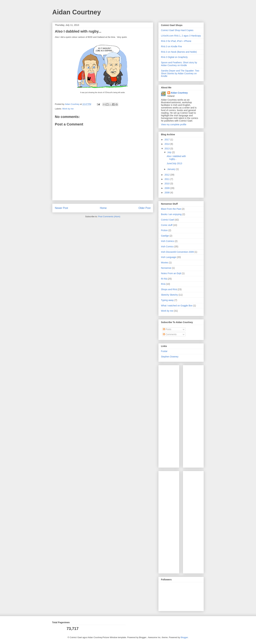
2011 (167, 179)
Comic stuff (167, 225)
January (172, 169)
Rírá (163, 284)
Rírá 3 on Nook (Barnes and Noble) (179, 52)
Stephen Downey (170, 357)
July (170, 152)
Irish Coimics (168, 241)
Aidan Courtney (77, 12)
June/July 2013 (174, 163)
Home (103, 208)
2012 (167, 175)
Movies (165, 263)
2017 (167, 140)
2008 (167, 193)
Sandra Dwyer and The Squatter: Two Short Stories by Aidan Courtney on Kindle (180, 73)
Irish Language (169, 257)
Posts (167, 329)
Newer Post (61, 208)
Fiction (164, 230)
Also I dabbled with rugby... (176, 158)
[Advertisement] (171, 415)
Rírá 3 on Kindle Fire (171, 46)
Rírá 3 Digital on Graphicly (174, 57)
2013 (167, 149)
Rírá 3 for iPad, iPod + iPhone (176, 41)
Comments (170, 334)
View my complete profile (174, 124)
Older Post (144, 208)
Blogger (184, 637)
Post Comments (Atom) (109, 216)
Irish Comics (167, 247)
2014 (167, 144)
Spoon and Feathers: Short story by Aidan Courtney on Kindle (179, 64)
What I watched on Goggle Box (177, 306)
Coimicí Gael (168, 220)
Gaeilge (165, 236)
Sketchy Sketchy (169, 295)
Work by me (68, 109)
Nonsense (166, 268)
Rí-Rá (164, 279)
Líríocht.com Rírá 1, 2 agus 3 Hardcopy (181, 36)
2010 (167, 184)
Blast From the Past (171, 209)
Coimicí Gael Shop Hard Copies (177, 30)
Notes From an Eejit (171, 273)
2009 (167, 188)
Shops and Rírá (169, 289)
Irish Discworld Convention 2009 (177, 252)
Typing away (167, 300)
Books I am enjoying (171, 214)
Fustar (164, 351)
